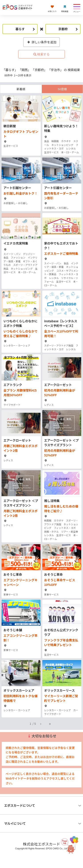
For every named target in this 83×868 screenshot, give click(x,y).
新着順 (21, 89)
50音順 (62, 89)
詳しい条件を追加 (41, 42)
